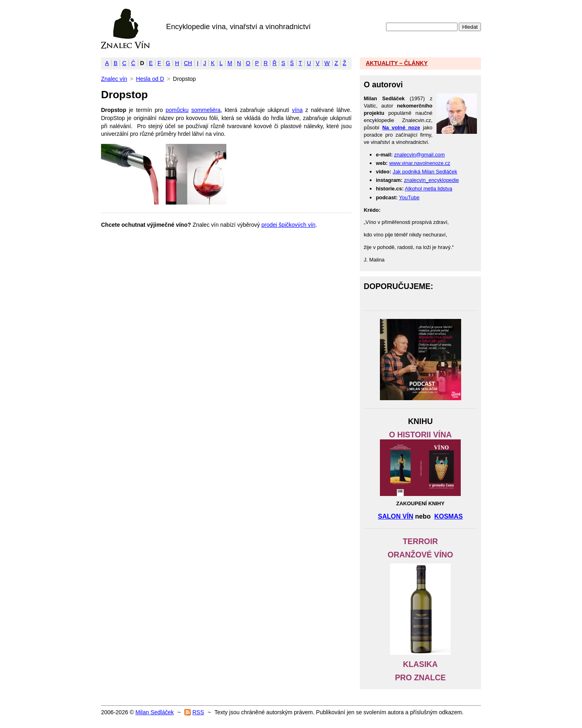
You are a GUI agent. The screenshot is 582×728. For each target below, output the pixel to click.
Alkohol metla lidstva (429, 189)
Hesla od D (150, 79)
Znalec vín (125, 29)
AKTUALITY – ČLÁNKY (397, 63)
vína (297, 110)
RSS (198, 712)
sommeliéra (206, 110)
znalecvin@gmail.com (419, 155)
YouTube (409, 197)
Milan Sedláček (155, 712)
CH (188, 63)
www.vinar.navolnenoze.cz (420, 163)
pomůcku (177, 110)
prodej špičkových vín (289, 225)
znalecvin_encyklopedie (431, 180)
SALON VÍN (396, 516)
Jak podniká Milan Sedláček (425, 172)
